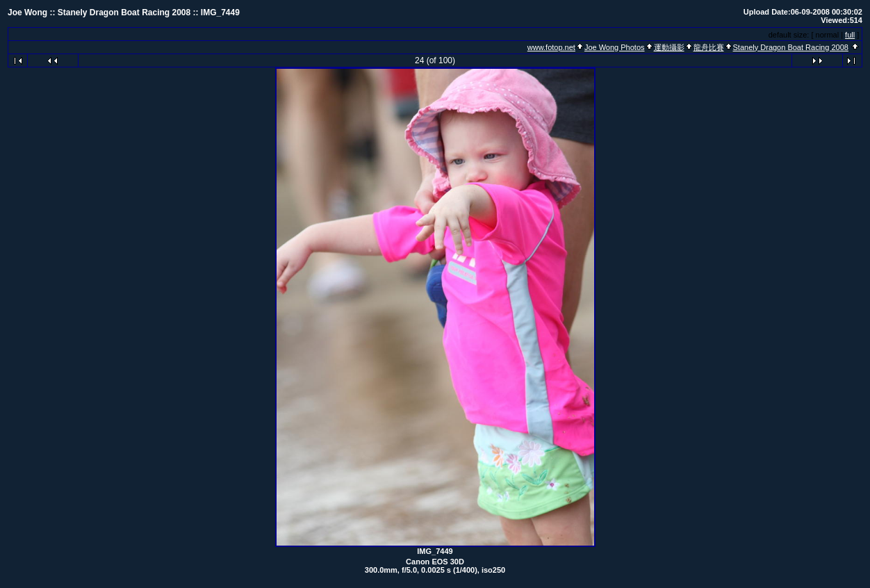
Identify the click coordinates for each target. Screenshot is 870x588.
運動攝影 (669, 47)
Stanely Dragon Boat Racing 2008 (791, 47)
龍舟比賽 (709, 47)
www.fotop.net (551, 47)
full (850, 35)
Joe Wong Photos (615, 47)
